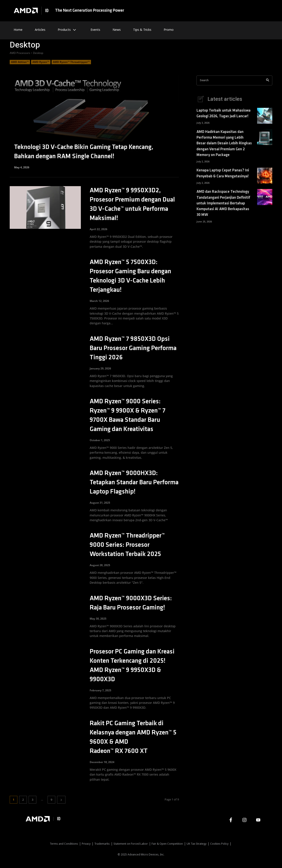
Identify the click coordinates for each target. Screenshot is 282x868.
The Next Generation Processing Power (90, 11)
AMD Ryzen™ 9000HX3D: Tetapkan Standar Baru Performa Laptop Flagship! (134, 483)
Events (95, 30)
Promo (169, 30)
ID (47, 11)
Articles (40, 30)
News (117, 30)
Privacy (86, 844)
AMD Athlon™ (20, 62)
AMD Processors (20, 53)
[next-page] (61, 800)
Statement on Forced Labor (131, 844)
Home (18, 30)
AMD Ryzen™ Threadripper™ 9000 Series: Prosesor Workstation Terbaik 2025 (127, 545)
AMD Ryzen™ (41, 62)
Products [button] (68, 30)
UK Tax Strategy (197, 844)
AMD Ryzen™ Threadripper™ (71, 62)
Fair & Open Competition (167, 844)
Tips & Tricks (142, 30)
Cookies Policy (219, 844)
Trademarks (102, 844)
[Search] (268, 80)
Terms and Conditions (64, 844)
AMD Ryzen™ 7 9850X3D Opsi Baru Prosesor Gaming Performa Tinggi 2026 (133, 348)
